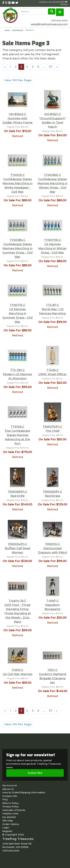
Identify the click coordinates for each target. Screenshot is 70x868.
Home (7, 30)
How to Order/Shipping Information (24, 792)
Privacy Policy (11, 806)
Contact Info (10, 796)
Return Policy (11, 803)
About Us (8, 789)
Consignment (18, 30)
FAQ (5, 799)
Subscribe (35, 773)
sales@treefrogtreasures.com (49, 24)
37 (51, 67)
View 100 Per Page (18, 80)
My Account (10, 785)
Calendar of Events (14, 810)
